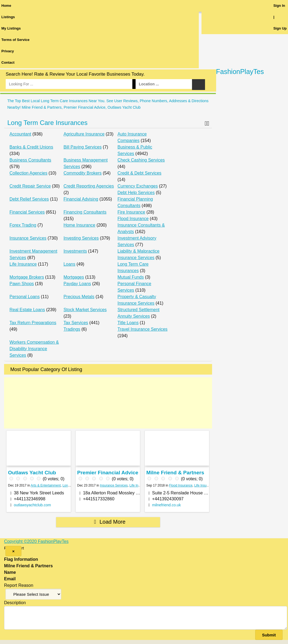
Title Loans (128, 323)
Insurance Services (28, 238)
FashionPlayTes (240, 72)
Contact (8, 62)
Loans (69, 264)
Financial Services (27, 212)
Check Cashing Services (141, 160)
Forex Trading (23, 225)
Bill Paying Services (83, 147)
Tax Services (76, 323)
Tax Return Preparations (33, 323)
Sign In (279, 6)
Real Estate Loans (27, 310)
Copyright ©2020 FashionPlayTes (36, 541)
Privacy (8, 51)
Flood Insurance (133, 219)
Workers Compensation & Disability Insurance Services (34, 349)
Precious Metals (79, 297)
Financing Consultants (85, 212)
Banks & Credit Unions (31, 147)
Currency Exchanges (138, 186)
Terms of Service (15, 40)
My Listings (11, 28)
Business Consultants (30, 160)
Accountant (20, 134)
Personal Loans (25, 297)
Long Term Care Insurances (47, 123)
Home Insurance (79, 225)
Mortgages (74, 277)
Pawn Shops (22, 284)
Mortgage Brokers (27, 277)
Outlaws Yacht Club (32, 473)
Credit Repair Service (30, 186)
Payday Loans (77, 284)
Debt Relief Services (29, 199)
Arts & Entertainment (46, 485)
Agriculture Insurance (84, 134)
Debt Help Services (136, 193)
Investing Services (81, 238)
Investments (75, 251)
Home (6, 6)
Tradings (72, 329)
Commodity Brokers (82, 173)
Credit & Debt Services (139, 173)
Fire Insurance (131, 212)
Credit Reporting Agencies (89, 186)
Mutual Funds (131, 277)
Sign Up (280, 28)
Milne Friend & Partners (175, 473)
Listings (8, 17)
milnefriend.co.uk (167, 505)
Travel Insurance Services (142, 329)
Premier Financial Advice (108, 473)
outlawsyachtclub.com (32, 505)
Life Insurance (23, 264)
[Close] (13, 551)
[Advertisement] (108, 403)
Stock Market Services (85, 310)
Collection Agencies (28, 173)
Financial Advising (81, 199)
